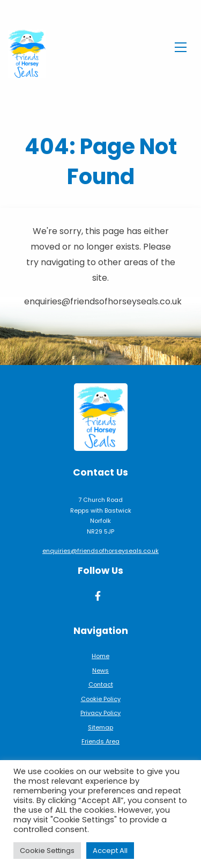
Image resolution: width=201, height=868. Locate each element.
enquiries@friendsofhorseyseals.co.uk (100, 551)
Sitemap (100, 727)
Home (100, 656)
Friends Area (100, 741)
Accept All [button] (110, 851)
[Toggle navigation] (181, 46)
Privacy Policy (100, 713)
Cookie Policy (101, 699)
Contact (101, 684)
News (100, 670)
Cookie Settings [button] (47, 851)
